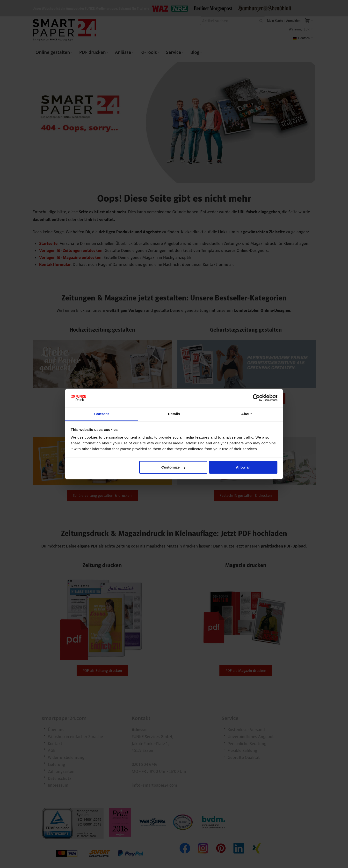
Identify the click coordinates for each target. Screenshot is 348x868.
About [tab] (246, 414)
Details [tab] (174, 414)
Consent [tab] (102, 414)
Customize (174, 467)
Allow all (243, 467)
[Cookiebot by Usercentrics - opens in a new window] (256, 398)
